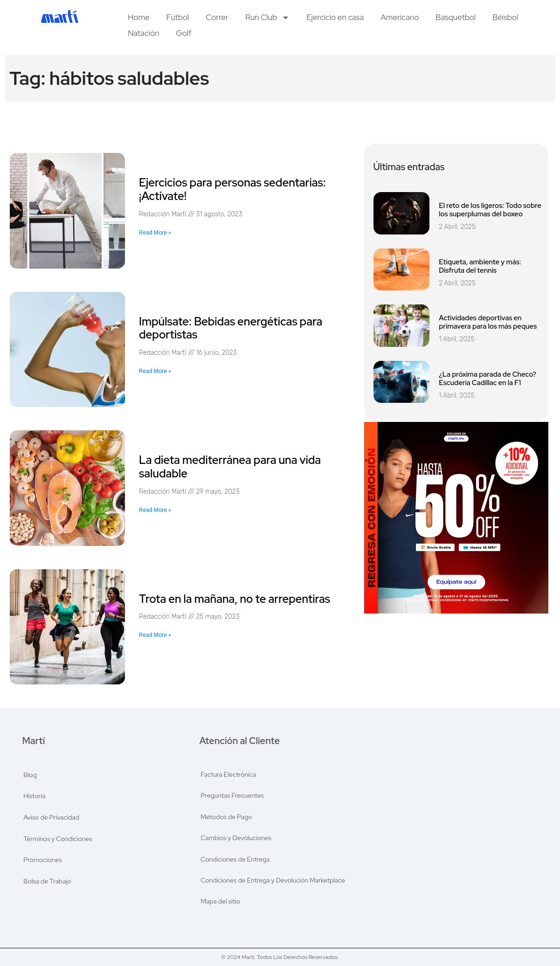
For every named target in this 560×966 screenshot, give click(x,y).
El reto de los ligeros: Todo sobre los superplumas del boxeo (490, 210)
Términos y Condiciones (58, 838)
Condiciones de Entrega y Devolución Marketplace (273, 881)
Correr (217, 17)
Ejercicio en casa (335, 17)
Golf (183, 33)
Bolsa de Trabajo (48, 881)
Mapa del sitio (220, 903)
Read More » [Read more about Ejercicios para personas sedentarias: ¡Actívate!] (155, 233)
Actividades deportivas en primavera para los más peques (488, 322)
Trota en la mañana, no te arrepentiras (235, 599)
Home (138, 17)
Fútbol (178, 17)
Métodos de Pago (226, 817)
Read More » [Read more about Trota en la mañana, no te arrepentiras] (155, 635)
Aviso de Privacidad (52, 817)
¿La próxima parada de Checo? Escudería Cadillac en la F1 (487, 379)
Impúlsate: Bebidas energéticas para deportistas (231, 328)
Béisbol (505, 17)
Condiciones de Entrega (235, 860)
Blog (31, 774)
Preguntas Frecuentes (232, 795)
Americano (400, 17)
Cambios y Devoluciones (236, 838)
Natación (143, 33)
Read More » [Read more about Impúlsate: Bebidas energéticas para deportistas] (155, 371)
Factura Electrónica (228, 774)
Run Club (267, 17)
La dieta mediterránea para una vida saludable (230, 467)
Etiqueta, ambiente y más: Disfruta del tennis (480, 266)
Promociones (43, 860)
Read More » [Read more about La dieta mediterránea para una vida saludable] (155, 510)
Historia (35, 795)
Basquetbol (456, 17)
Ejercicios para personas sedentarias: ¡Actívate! (232, 189)
